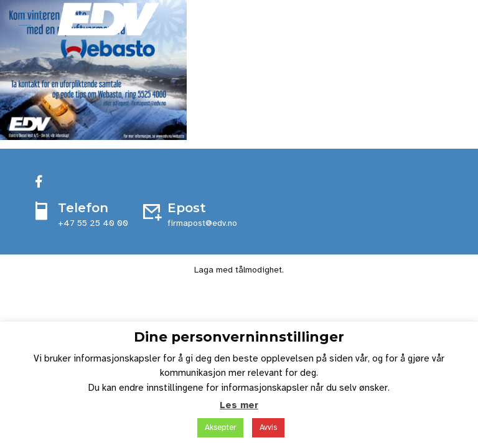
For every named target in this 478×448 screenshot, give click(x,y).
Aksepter (220, 427)
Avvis (268, 427)
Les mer (239, 405)
